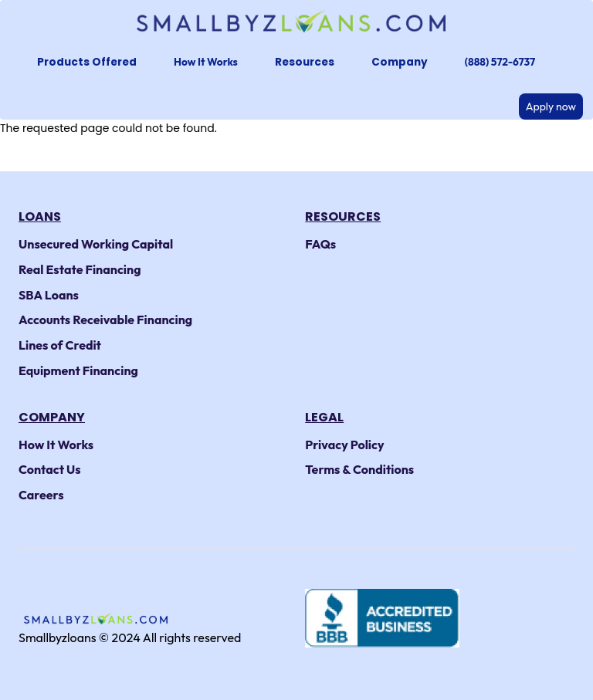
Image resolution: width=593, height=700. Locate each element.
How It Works (206, 62)
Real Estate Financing (80, 269)
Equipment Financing (78, 370)
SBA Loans (49, 295)
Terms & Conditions (359, 469)
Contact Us (50, 469)
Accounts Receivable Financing (105, 320)
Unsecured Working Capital (96, 244)
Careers (41, 495)
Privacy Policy (344, 445)
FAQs (320, 244)
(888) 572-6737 (500, 62)
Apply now (551, 107)
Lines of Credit (60, 345)
